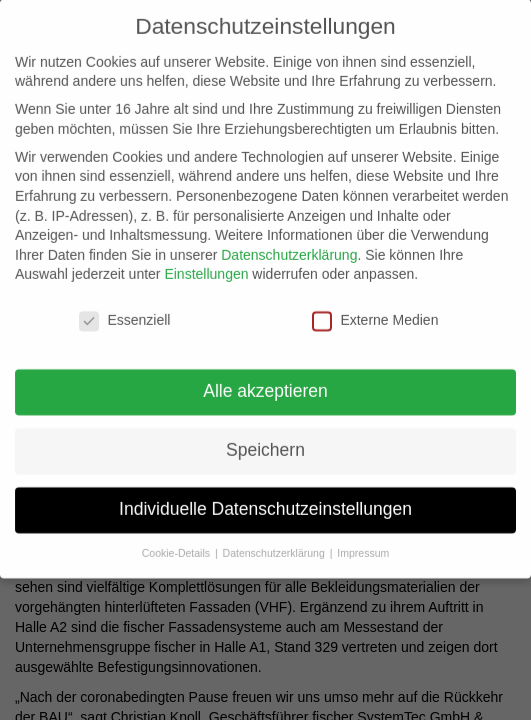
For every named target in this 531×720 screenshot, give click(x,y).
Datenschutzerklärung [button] (275, 546)
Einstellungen (206, 268)
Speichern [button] (265, 443)
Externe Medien (375, 314)
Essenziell (124, 314)
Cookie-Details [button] (177, 546)
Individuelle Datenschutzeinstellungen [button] (265, 502)
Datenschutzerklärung (289, 248)
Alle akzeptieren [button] (265, 385)
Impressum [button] (363, 546)
